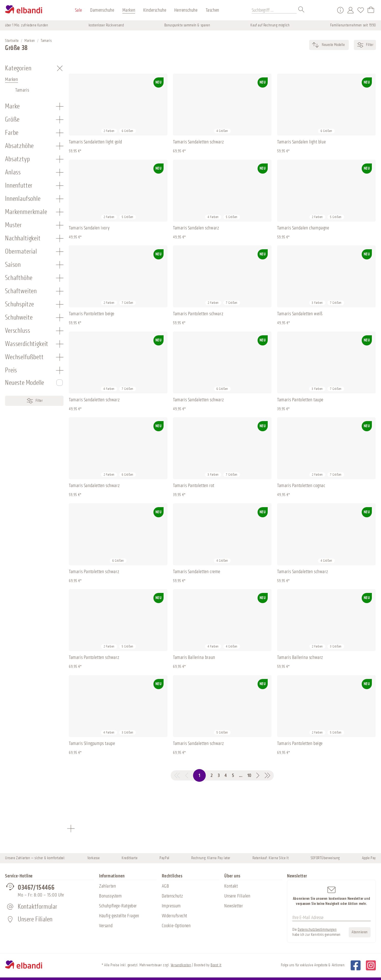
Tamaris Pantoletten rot (194, 486)
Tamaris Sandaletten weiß (300, 314)
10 (249, 775)
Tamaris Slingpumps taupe (92, 743)
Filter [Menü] (34, 401)
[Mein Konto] (351, 10)
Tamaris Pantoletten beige (92, 314)
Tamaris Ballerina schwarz (300, 657)
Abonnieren (360, 932)
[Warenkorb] (371, 10)
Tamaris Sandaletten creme (197, 572)
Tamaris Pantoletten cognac (301, 486)
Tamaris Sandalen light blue (301, 142)
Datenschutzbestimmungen (317, 930)
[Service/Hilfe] (340, 10)
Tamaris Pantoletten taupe (300, 400)
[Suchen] (301, 10)
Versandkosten (181, 965)
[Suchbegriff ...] (274, 10)
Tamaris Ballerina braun (194, 657)
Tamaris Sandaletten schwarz (198, 142)
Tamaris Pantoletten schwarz (198, 314)
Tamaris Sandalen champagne (303, 228)
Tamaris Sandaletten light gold (96, 142)
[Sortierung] (333, 45)
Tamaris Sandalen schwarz (196, 228)
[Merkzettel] (361, 10)
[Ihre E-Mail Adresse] (331, 918)
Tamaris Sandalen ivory (89, 228)
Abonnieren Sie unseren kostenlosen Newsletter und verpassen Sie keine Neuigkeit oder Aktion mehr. (331, 896)
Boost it (216, 965)
